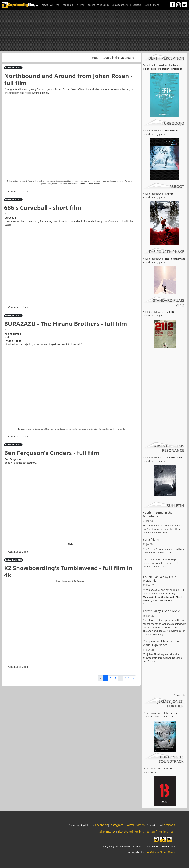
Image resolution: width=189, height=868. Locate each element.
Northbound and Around (90, 184)
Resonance (175, 457)
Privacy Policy (168, 846)
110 (127, 678)
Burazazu (22, 429)
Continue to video (18, 191)
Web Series (103, 5)
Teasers (91, 5)
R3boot (169, 194)
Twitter (130, 825)
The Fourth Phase (175, 259)
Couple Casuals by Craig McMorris (160, 579)
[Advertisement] (94, 30)
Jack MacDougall (165, 597)
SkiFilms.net (107, 831)
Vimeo (141, 825)
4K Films (80, 5)
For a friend (151, 540)
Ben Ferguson (13, 459)
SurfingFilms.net (162, 831)
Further (174, 713)
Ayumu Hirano (13, 341)
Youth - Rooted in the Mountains (114, 58)
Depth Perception (172, 69)
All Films (55, 5)
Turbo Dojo (171, 131)
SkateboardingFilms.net (133, 831)
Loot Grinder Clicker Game (160, 852)
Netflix (147, 5)
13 (171, 768)
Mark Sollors (165, 600)
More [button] (156, 5)
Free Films (67, 5)
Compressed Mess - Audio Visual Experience (161, 643)
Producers (136, 5)
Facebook (101, 825)
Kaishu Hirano (13, 334)
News (45, 5)
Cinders (71, 544)
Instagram (116, 825)
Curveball (10, 218)
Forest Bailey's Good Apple (162, 611)
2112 (172, 312)
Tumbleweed (82, 581)
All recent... (180, 695)
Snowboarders (120, 5)
